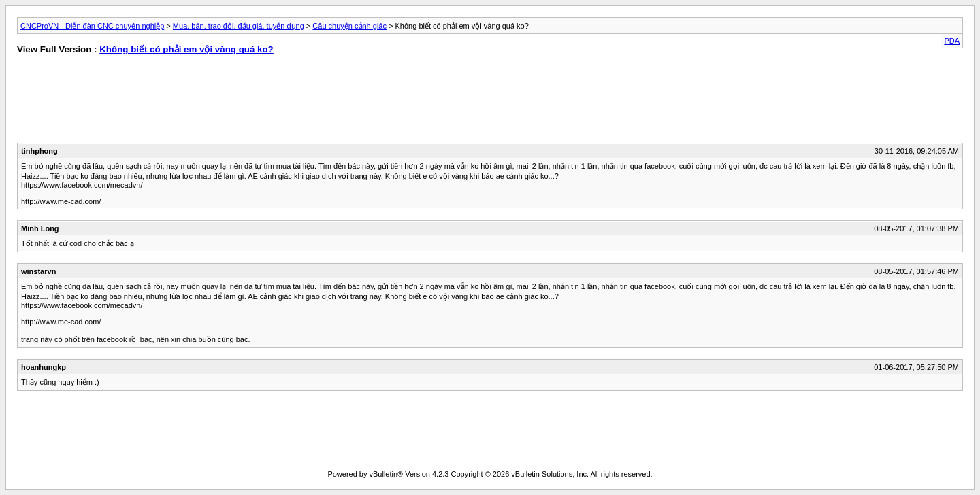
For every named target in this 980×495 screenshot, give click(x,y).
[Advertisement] (244, 102)
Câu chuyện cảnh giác (349, 26)
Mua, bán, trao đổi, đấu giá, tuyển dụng (239, 26)
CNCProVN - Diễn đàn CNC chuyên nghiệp (92, 26)
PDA (952, 41)
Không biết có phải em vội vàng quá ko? (186, 49)
